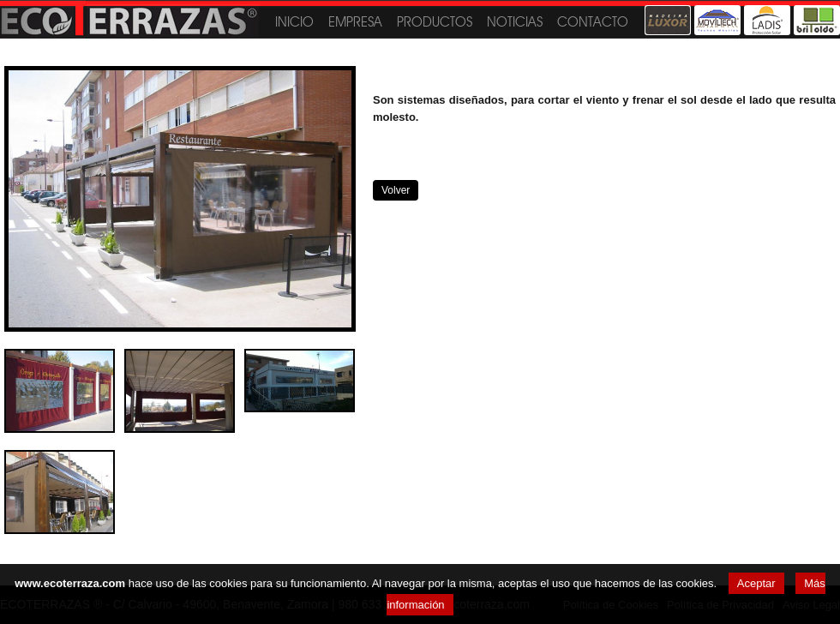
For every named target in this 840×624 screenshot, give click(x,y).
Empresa (355, 22)
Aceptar (756, 583)
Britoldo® (817, 20)
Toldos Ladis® (767, 20)
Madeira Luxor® (668, 20)
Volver (396, 190)
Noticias (515, 22)
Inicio (294, 22)
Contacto (593, 22)
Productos (435, 22)
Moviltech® (717, 20)
